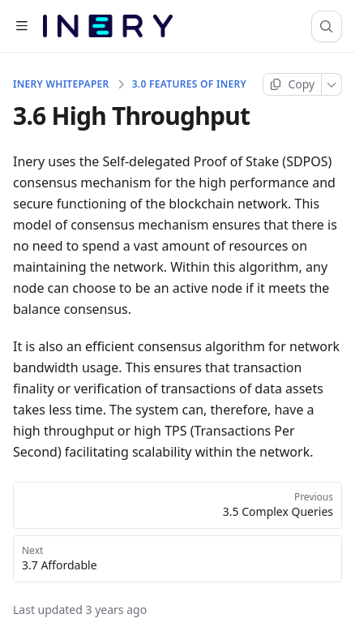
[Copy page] (292, 84)
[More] (332, 84)
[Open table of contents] (21, 26)
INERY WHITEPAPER (61, 84)
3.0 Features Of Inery (189, 84)
